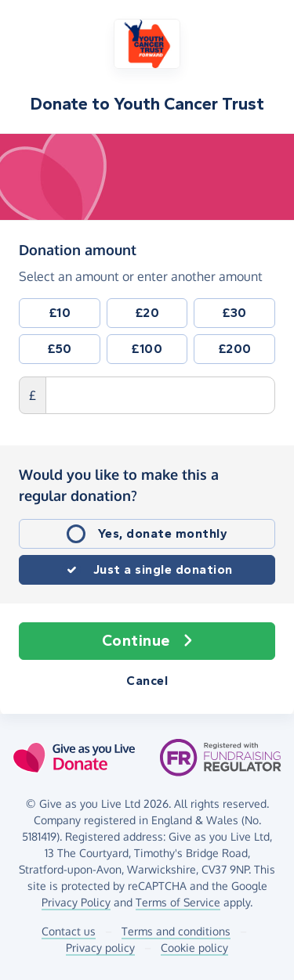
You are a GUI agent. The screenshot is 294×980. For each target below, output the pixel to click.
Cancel (147, 681)
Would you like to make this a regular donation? (119, 485)
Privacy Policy (76, 902)
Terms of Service (178, 902)
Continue (147, 641)
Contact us (69, 931)
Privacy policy (100, 948)
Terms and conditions (176, 931)
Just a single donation (163, 569)
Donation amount (78, 249)
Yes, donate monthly (163, 533)
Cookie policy (194, 948)
